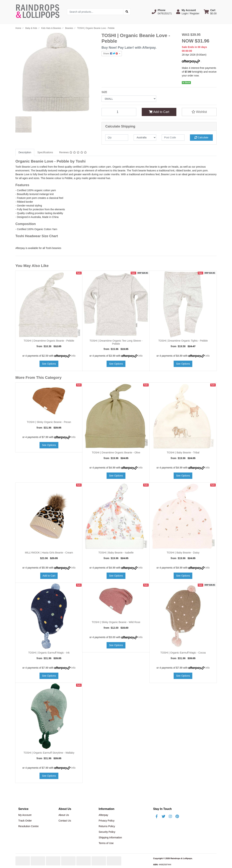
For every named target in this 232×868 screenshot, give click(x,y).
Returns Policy (107, 826)
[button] (162, 12)
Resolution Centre (28, 826)
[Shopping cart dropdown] (210, 12)
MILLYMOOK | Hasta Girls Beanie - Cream (49, 553)
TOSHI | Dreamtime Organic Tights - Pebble (183, 341)
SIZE (104, 92)
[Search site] (127, 12)
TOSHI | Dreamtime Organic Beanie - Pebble (49, 341)
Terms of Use (106, 843)
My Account (25, 815)
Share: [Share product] (111, 54)
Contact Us (65, 821)
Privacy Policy (106, 821)
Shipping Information (110, 837)
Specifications (45, 152)
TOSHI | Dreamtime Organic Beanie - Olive (116, 453)
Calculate (201, 137)
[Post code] (173, 138)
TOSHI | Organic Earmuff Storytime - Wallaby (49, 753)
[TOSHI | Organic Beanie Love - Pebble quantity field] (119, 112)
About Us (64, 815)
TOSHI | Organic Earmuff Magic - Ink (49, 653)
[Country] (145, 138)
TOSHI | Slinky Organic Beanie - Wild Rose (116, 622)
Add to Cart (159, 112)
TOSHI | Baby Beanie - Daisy (183, 553)
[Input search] (95, 12)
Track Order (25, 821)
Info (73, 356)
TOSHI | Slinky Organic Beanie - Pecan (49, 422)
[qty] (117, 138)
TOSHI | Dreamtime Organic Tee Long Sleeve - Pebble (116, 342)
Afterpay (103, 815)
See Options (49, 364)
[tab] (25, 152)
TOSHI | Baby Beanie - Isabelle (116, 553)
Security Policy (107, 832)
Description (25, 152)
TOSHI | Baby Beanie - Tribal (183, 453)
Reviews (73, 152)
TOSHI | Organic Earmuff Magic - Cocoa (183, 653)
